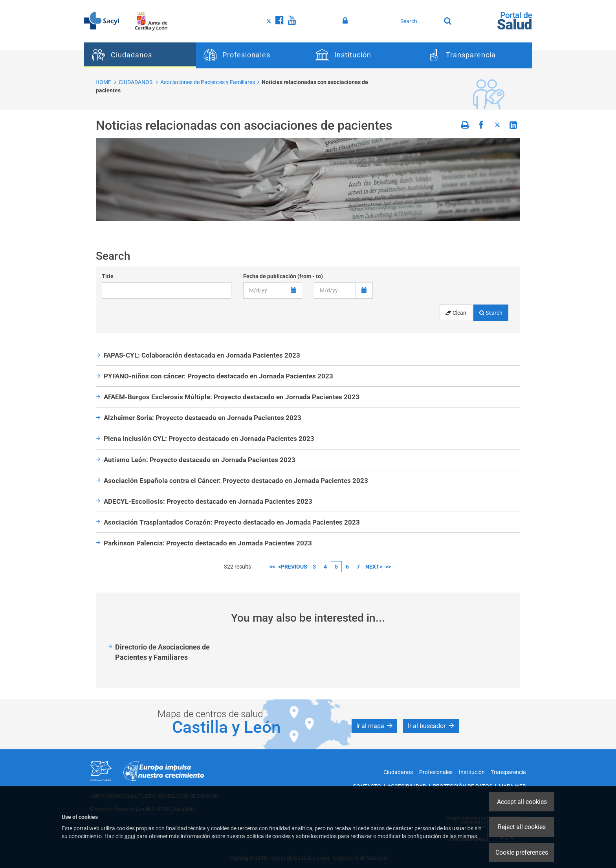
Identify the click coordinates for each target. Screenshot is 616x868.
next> (374, 567)
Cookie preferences (522, 852)
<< (272, 567)
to (318, 276)
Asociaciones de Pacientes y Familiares (208, 82)
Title (108, 276)
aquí (130, 836)
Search (491, 313)
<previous (293, 567)
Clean (456, 313)
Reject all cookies (522, 827)
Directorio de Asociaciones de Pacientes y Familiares (162, 652)
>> (388, 567)
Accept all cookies (522, 802)
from (305, 276)
